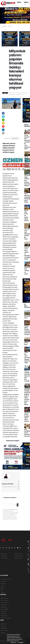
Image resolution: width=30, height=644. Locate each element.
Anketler (3, 626)
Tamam (20, 642)
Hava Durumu (5, 598)
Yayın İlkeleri (4, 556)
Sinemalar (4, 611)
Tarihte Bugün (5, 609)
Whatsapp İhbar (19, 556)
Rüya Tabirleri (4, 630)
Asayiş (2, 592)
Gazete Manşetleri (6, 618)
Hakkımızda (4, 554)
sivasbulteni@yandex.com (9, 487)
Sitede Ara (4, 624)
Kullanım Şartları (19, 554)
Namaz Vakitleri (5, 603)
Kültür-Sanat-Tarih (6, 579)
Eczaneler (3, 605)
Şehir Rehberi (4, 616)
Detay (13, 642)
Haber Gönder (18, 558)
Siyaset (3, 586)
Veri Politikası (4, 558)
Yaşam (10, 26)
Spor (2, 590)
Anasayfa (4, 26)
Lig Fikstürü (4, 607)
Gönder (18, 505)
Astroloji (3, 633)
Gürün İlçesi (26, 343)
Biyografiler (4, 628)
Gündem (3, 581)
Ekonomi (3, 584)
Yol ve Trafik (4, 600)
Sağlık (2, 588)
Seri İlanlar (4, 614)
